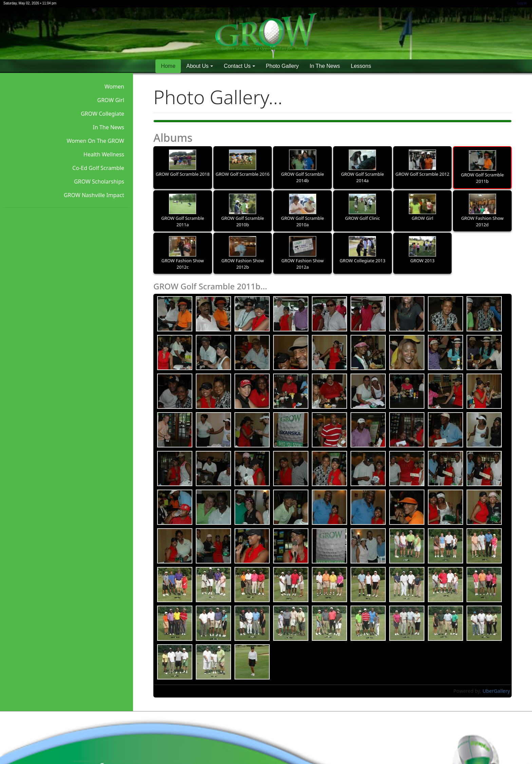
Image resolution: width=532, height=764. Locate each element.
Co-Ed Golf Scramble (98, 168)
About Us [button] (197, 66)
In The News (325, 66)
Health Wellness (104, 154)
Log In (522, 3)
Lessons (361, 66)
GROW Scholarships (99, 182)
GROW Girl (111, 100)
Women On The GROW (95, 141)
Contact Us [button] (237, 66)
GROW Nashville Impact (94, 195)
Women (114, 87)
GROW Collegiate (102, 114)
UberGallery (496, 691)
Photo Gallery (282, 66)
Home (168, 66)
